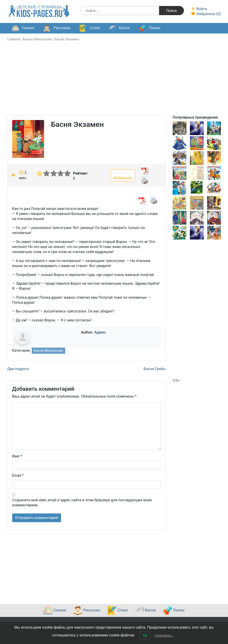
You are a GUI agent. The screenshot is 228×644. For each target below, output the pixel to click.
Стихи (90, 28)
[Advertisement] (114, 83)
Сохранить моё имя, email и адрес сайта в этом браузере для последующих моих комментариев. (82, 503)
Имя (17, 456)
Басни (119, 28)
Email (18, 475)
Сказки (23, 28)
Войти (199, 9)
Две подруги (18, 369)
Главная (14, 39)
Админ (100, 332)
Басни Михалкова (37, 39)
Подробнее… (165, 636)
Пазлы (150, 28)
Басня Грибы (155, 369)
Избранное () (206, 14)
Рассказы (57, 28)
